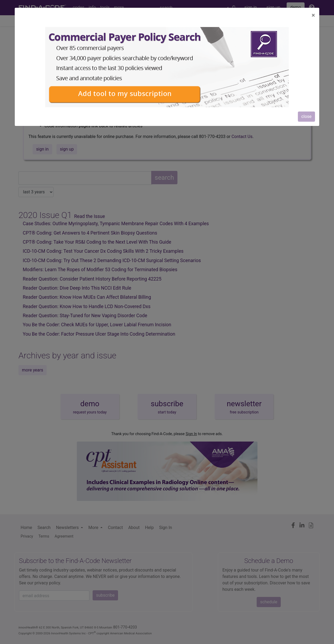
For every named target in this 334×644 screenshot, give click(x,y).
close (306, 116)
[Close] (313, 15)
